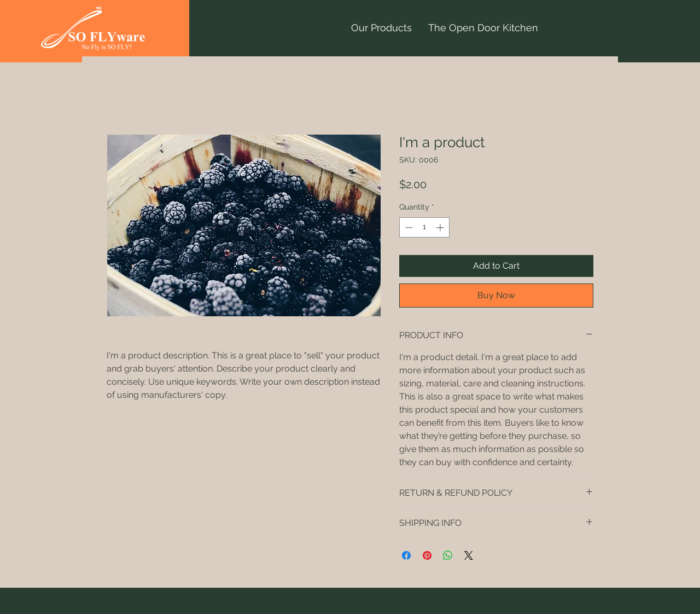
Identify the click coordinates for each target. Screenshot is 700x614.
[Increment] (441, 227)
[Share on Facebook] (406, 555)
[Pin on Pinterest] (427, 555)
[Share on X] (469, 555)
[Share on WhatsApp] (448, 555)
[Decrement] (408, 227)
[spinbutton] (424, 227)
